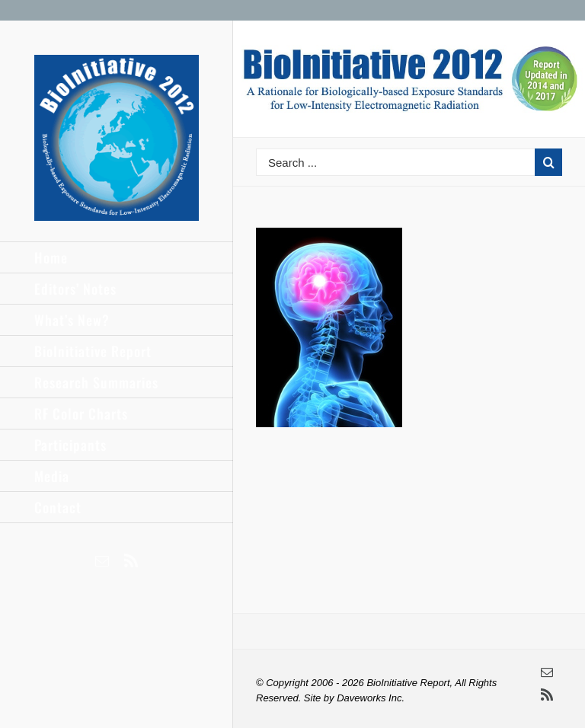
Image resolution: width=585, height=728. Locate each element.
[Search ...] (395, 162)
